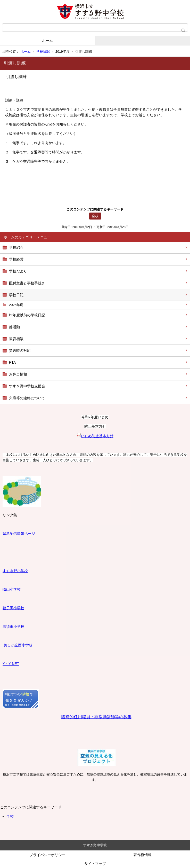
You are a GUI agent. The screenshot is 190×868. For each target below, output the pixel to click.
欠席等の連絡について (27, 398)
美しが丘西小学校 (18, 645)
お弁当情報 (18, 374)
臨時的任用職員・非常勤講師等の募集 (96, 717)
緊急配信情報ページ (19, 534)
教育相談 (16, 339)
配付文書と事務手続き (27, 283)
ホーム (47, 41)
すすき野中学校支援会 (27, 386)
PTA (12, 362)
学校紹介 (16, 247)
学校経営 (16, 259)
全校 (10, 816)
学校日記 (43, 52)
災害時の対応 (20, 350)
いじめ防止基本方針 (95, 436)
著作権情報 (143, 855)
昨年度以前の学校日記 (27, 315)
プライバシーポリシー (47, 855)
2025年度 (16, 305)
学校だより (18, 271)
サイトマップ (95, 864)
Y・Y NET (11, 664)
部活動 (14, 327)
